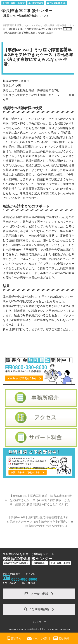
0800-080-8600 (24, 579)
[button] (68, 32)
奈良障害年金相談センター (27, 10)
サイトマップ (39, 622)
